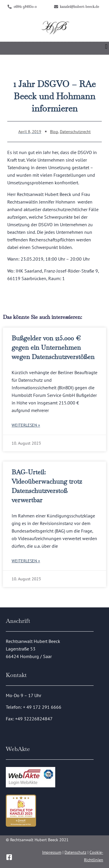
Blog (54, 132)
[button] (106, 47)
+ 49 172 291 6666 (42, 707)
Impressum (52, 852)
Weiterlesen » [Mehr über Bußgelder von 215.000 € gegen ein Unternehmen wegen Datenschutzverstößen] (26, 425)
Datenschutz (75, 852)
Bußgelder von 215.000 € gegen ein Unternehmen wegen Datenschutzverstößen (53, 347)
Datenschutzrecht (75, 132)
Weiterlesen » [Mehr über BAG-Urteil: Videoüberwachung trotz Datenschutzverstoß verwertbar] (26, 561)
